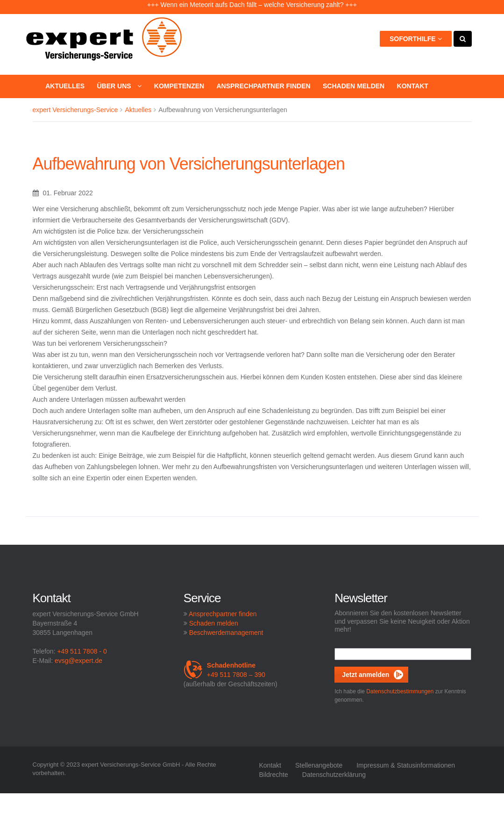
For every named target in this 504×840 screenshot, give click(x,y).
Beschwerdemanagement (226, 633)
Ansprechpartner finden (263, 86)
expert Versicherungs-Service (75, 110)
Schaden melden (354, 86)
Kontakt (413, 86)
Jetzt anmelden (366, 675)
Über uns (119, 86)
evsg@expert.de (78, 661)
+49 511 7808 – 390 (224, 670)
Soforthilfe (416, 39)
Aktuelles (65, 86)
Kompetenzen (179, 86)
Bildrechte (274, 775)
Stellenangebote (319, 765)
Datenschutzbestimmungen (400, 691)
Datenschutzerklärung (334, 775)
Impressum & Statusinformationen (406, 765)
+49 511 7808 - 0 (82, 651)
